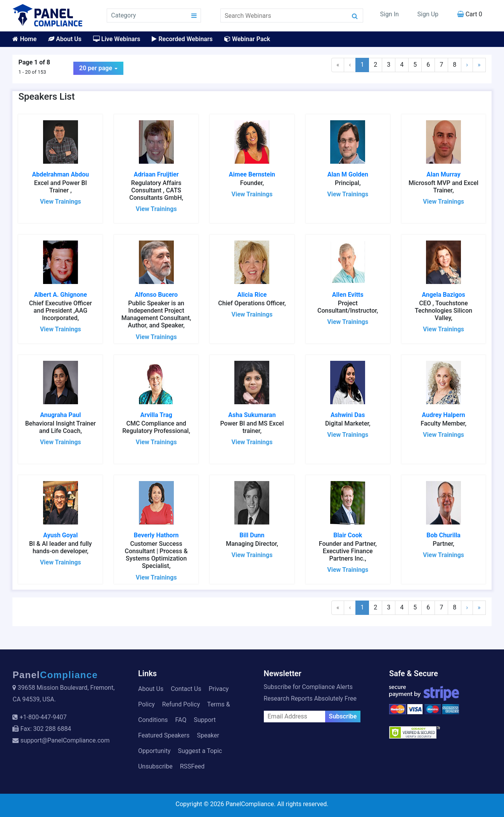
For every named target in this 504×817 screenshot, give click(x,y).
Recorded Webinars (182, 39)
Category (123, 15)
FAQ (181, 720)
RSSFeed (192, 766)
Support (204, 720)
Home (24, 39)
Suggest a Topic (200, 751)
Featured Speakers (164, 735)
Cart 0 (470, 14)
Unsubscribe (155, 766)
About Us (65, 39)
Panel (55, 675)
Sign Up (428, 14)
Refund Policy (181, 704)
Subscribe (343, 716)
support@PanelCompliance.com (65, 740)
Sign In (390, 14)
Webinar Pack (247, 39)
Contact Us (186, 689)
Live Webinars (117, 39)
